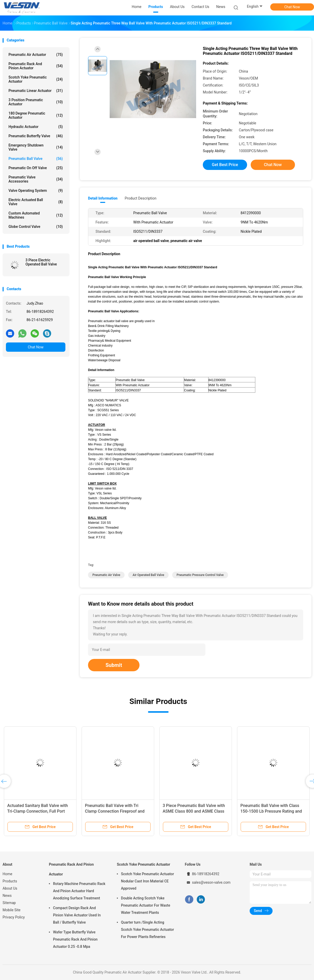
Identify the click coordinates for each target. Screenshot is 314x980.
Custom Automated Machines (36, 215)
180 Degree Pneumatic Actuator (36, 115)
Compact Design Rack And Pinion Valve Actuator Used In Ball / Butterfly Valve (77, 915)
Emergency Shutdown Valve (36, 147)
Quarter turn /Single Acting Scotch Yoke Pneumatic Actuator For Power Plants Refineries (147, 930)
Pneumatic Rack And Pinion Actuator (36, 66)
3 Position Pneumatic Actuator (36, 102)
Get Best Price (225, 165)
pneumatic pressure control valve (200, 575)
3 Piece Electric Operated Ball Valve (41, 262)
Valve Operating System (36, 191)
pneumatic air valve (106, 575)
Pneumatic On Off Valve (36, 168)
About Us (10, 888)
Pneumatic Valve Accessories (36, 179)
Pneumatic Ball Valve (36, 159)
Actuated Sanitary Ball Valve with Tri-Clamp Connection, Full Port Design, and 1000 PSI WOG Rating (38, 811)
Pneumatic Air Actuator (36, 55)
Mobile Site (12, 910)
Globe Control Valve (36, 227)
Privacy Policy (14, 917)
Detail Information (103, 198)
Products (10, 881)
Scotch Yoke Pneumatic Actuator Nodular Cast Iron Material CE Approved (147, 881)
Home (7, 874)
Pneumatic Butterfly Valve (36, 136)
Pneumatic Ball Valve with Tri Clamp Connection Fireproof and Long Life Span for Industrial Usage (117, 811)
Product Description (140, 198)
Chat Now (292, 7)
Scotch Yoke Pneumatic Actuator (36, 79)
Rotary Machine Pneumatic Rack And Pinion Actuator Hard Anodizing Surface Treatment (79, 891)
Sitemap (9, 903)
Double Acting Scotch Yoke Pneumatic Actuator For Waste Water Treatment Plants (146, 905)
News (7, 896)
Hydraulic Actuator (36, 127)
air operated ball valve (148, 575)
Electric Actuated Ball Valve (36, 202)
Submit (114, 665)
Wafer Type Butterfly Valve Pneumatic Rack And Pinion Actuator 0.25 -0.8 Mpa (75, 939)
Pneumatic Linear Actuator (36, 91)
